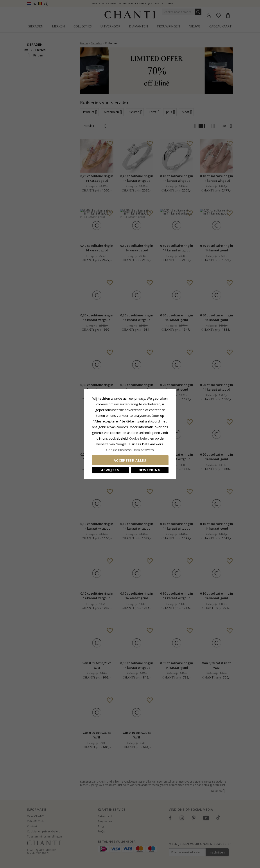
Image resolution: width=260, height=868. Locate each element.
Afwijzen (110, 470)
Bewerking (150, 470)
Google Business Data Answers (130, 450)
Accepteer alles (130, 460)
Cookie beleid (140, 438)
